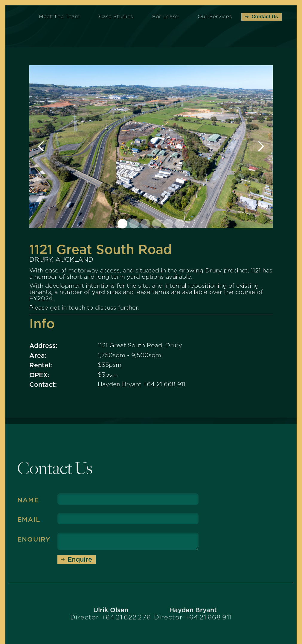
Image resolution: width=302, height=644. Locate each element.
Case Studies (116, 16)
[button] (41, 147)
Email (29, 523)
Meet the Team (59, 16)
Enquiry (34, 543)
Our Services (215, 16)
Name (28, 503)
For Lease (165, 16)
